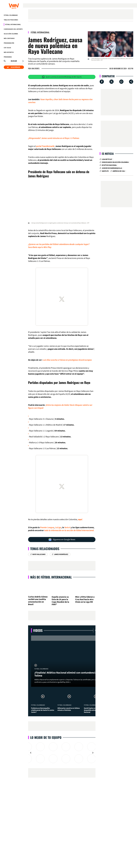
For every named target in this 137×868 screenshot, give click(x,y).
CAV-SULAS (7, 48)
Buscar (14, 61)
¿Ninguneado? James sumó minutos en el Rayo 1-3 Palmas (54, 138)
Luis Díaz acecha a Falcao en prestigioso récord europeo (67, 360)
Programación (9, 43)
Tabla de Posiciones (11, 20)
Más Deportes (9, 52)
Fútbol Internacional (13, 25)
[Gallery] (62, 753)
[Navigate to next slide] (93, 753)
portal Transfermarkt (45, 146)
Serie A (67, 528)
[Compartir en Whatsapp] (121, 82)
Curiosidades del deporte (13, 29)
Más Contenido (9, 38)
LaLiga (58, 528)
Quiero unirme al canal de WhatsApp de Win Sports (62, 77)
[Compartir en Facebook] (102, 82)
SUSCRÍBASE (14, 67)
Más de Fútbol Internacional (51, 577)
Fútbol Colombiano (11, 15)
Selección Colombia (11, 34)
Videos (38, 630)
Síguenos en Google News (62, 540)
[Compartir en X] (112, 82)
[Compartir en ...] (131, 82)
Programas (8, 57)
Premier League (47, 528)
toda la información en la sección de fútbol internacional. (69, 530)
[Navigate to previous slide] (31, 753)
